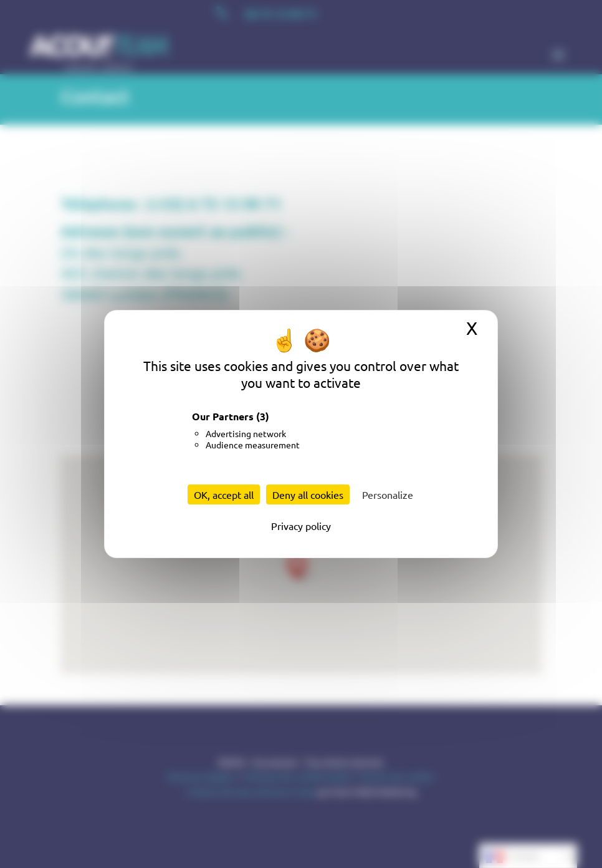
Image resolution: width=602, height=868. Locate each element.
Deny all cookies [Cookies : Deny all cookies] (308, 494)
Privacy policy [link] (301, 526)
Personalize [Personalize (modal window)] (388, 494)
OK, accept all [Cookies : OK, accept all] (224, 494)
